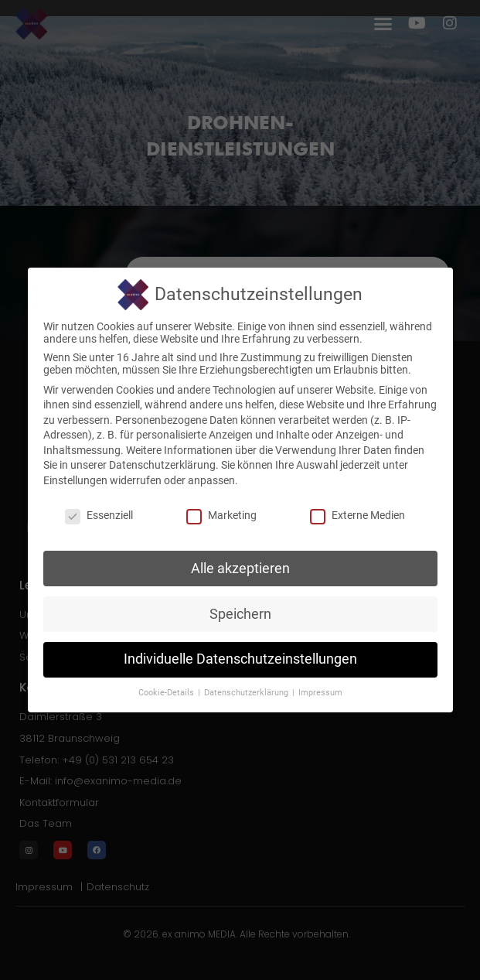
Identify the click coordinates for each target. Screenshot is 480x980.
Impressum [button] (320, 693)
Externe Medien (357, 515)
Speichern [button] (240, 614)
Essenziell (99, 515)
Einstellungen (75, 480)
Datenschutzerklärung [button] (247, 693)
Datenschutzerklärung (162, 465)
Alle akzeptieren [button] (240, 569)
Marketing (221, 515)
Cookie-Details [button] (167, 693)
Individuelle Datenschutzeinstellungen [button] (240, 659)
